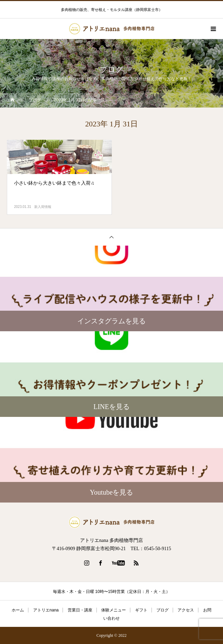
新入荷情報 (43, 207)
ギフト (141, 610)
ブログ (162, 610)
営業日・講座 (80, 610)
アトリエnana (46, 610)
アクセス (186, 610)
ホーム (18, 610)
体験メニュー (114, 610)
